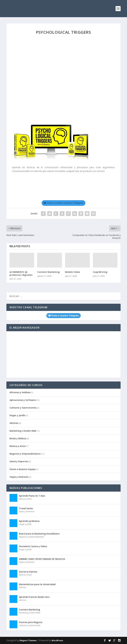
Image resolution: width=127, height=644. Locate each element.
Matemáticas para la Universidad (37, 584)
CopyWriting (100, 272)
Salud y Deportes (19, 461)
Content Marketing (48, 272)
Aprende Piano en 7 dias (32, 496)
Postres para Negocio (31, 622)
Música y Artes (18, 446)
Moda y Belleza (18, 438)
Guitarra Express (28, 572)
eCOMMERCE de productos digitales (21, 273)
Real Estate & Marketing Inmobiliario (39, 534)
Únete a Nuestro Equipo (23, 469)
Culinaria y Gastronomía (23, 408)
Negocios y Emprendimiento (25, 454)
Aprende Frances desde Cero (34, 597)
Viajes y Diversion (19, 477)
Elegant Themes (28, 640)
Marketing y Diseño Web (23, 431)
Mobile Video (73, 272)
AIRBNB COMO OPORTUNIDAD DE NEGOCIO (42, 559)
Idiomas (14, 423)
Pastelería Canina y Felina (33, 546)
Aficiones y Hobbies (20, 392)
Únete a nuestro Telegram (63, 316)
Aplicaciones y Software (23, 400)
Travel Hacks (26, 508)
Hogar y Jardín (17, 415)
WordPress (57, 640)
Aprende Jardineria (29, 521)
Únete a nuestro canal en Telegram (63, 203)
